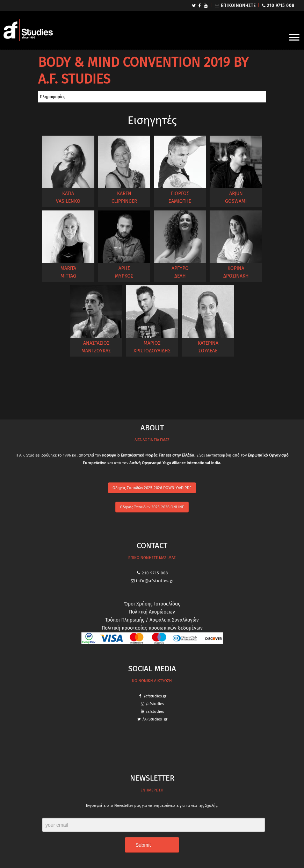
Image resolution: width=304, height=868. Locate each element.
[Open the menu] (294, 38)
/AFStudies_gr (155, 719)
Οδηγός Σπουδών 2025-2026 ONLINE (152, 507)
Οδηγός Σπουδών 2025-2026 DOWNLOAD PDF (152, 488)
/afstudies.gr (155, 696)
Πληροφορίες (53, 97)
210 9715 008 (281, 6)
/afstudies (155, 704)
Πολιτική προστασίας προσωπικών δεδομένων (152, 628)
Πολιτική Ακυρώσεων (152, 612)
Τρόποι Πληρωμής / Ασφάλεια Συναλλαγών (152, 620)
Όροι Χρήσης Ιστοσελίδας (152, 604)
